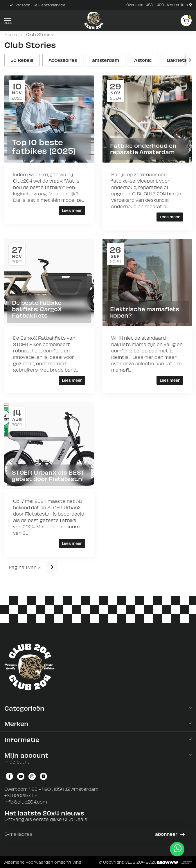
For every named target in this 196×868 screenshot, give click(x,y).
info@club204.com (26, 802)
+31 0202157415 (21, 795)
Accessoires (63, 60)
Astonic (143, 60)
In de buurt (17, 762)
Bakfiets (177, 60)
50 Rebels (22, 60)
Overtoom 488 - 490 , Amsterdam (159, 5)
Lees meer (72, 210)
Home (11, 34)
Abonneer (170, 834)
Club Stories (40, 34)
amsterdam (106, 60)
